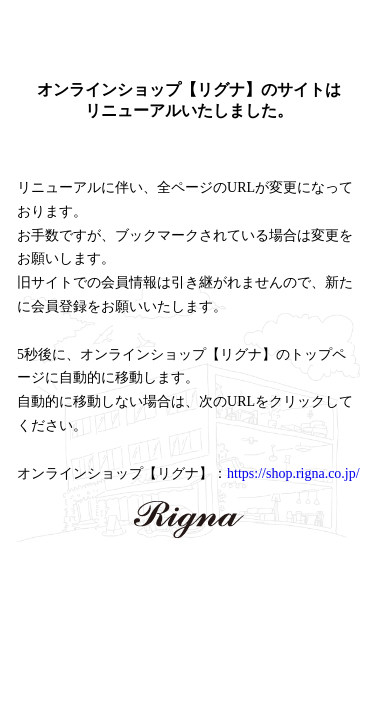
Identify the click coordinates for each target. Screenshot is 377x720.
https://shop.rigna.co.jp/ (293, 473)
